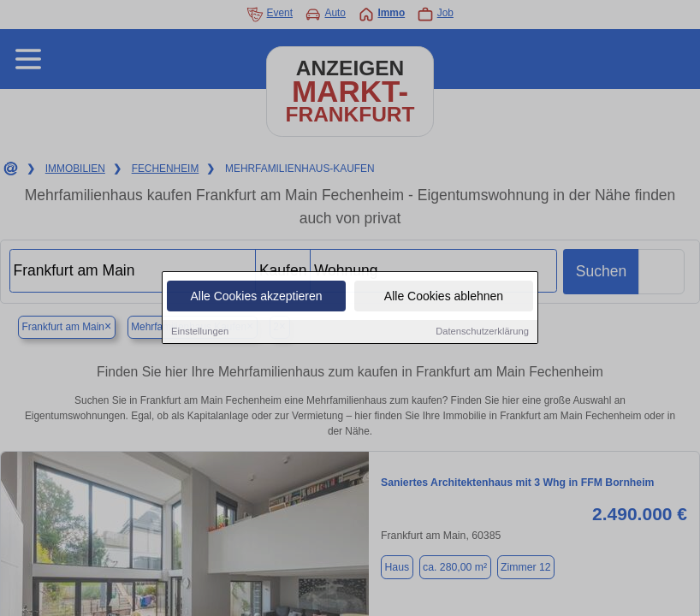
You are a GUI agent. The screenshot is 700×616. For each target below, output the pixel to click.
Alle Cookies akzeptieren (256, 297)
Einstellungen (200, 332)
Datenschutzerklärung (482, 332)
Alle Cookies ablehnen (444, 297)
